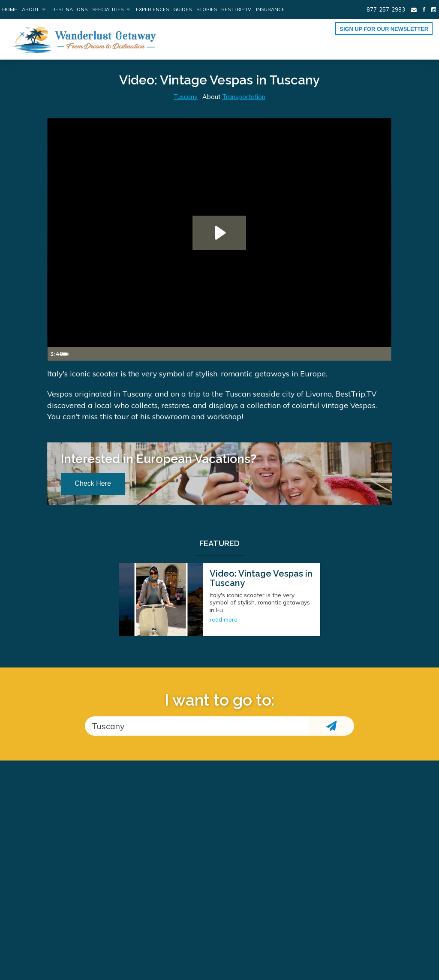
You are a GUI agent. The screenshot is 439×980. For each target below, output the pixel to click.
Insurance (270, 9)
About (30, 9)
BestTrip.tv (236, 9)
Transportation (244, 97)
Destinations (69, 9)
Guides (182, 9)
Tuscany (186, 97)
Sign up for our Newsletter (384, 29)
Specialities (108, 9)
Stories (207, 9)
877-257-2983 (386, 9)
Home (10, 9)
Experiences (152, 9)
